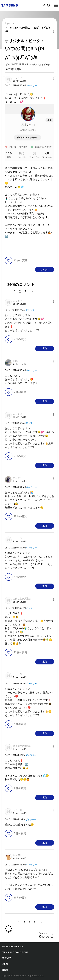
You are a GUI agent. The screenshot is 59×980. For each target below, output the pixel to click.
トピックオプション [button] (48, 31)
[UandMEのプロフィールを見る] (17, 855)
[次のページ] (31, 291)
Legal (5, 964)
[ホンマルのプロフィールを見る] (17, 478)
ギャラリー (31, 86)
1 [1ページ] (15, 291)
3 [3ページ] (25, 291)
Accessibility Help (13, 947)
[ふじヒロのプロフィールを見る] (17, 78)
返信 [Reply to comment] (45, 348)
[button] (49, 78)
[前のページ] (10, 291)
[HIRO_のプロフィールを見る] (16, 361)
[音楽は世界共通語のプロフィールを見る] (22, 599)
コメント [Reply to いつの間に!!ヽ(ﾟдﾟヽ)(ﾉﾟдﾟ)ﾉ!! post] (45, 270)
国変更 (5, 970)
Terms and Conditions (15, 952)
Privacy (6, 958)
